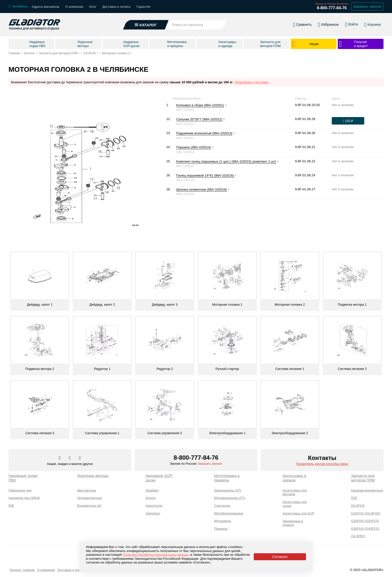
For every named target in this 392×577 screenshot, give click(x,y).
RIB (11, 506)
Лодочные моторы (93, 476)
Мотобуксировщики (229, 513)
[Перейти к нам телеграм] (70, 458)
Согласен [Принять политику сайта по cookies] (280, 557)
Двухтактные (87, 490)
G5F (354, 498)
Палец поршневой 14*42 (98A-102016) (205, 175)
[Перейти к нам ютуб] (80, 458)
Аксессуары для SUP (298, 513)
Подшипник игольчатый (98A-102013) (204, 133)
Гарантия (143, 7)
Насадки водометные (367, 490)
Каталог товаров (22, 570)
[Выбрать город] (18, 7)
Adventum (153, 513)
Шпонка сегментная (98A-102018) (202, 189)
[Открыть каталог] (146, 25)
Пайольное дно (20, 490)
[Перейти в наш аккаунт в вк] (60, 458)
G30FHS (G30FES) (365, 521)
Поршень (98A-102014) (194, 147)
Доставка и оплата (116, 7)
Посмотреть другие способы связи (322, 464)
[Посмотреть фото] (226, 105)
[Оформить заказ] (348, 121)
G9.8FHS (358, 506)
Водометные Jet (89, 506)
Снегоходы (222, 506)
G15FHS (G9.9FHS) (366, 513)
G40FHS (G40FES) (365, 529)
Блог (93, 7)
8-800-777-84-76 (332, 8)
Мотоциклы (222, 521)
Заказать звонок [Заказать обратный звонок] (367, 6)
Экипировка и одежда (293, 523)
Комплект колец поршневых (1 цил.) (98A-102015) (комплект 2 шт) (226, 161)
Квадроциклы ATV (228, 490)
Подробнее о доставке (251, 82)
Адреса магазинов (45, 7)
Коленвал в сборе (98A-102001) (200, 105)
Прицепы (221, 529)
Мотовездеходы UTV (230, 498)
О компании (74, 7)
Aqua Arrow (154, 506)
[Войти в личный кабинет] (351, 25)
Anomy (150, 498)
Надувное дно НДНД (24, 498)
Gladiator (152, 490)
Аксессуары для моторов (295, 492)
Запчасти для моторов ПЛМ (363, 478)
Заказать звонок (210, 464)
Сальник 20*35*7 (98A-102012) (199, 119)
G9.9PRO (358, 536)
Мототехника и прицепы (227, 478)
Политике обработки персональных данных (156, 555)
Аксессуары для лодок (295, 504)
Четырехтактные (89, 498)
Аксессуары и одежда (294, 478)
